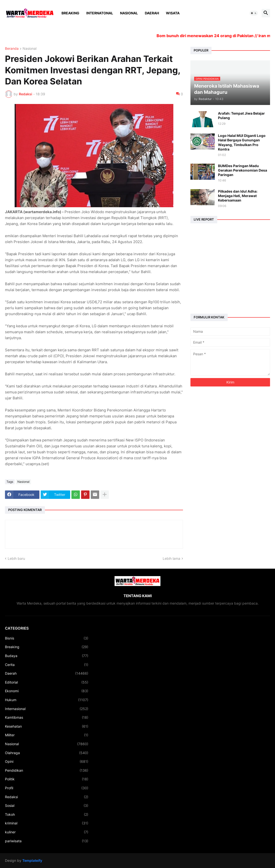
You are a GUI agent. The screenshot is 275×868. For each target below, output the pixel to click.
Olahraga (47, 753)
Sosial (47, 806)
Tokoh (47, 815)
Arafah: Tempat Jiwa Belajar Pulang (241, 115)
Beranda (12, 49)
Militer (47, 735)
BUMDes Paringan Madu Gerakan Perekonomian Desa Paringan (243, 170)
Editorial (47, 682)
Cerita (47, 665)
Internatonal (100, 13)
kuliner (47, 832)
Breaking (70, 13)
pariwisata (47, 841)
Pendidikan (47, 770)
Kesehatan (47, 726)
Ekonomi (47, 691)
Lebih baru (16, 558)
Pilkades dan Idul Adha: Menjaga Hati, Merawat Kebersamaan (238, 196)
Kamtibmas (47, 717)
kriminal (47, 823)
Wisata (173, 13)
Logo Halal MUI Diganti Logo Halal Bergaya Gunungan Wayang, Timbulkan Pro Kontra (242, 142)
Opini (47, 762)
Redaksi (47, 797)
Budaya (47, 656)
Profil (47, 788)
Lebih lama (171, 558)
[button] (254, 13)
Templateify (32, 860)
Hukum (47, 700)
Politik (47, 779)
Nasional (129, 13)
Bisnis (47, 638)
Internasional (47, 709)
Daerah (152, 13)
